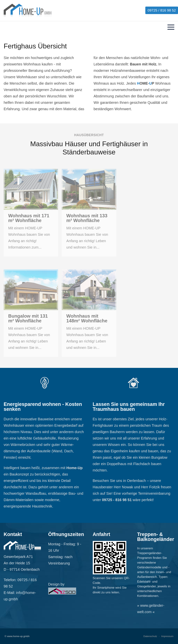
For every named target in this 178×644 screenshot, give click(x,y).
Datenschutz (150, 636)
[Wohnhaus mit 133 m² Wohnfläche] (89, 213)
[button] (171, 27)
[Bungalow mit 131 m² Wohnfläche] (31, 313)
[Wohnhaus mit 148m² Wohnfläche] (89, 313)
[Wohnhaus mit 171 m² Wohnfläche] (31, 213)
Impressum (167, 636)
